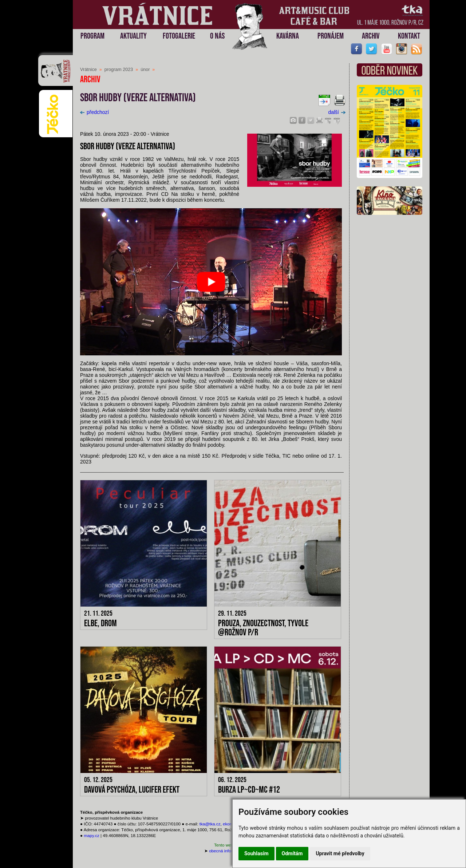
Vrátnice (88, 70)
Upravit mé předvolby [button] (340, 853)
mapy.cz (92, 835)
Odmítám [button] (292, 853)
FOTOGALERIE (179, 36)
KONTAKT (409, 36)
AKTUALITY (133, 36)
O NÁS (217, 36)
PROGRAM (92, 36)
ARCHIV (371, 36)
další (337, 112)
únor (145, 70)
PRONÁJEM (331, 36)
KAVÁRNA (288, 36)
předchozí (94, 112)
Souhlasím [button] (256, 853)
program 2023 (119, 70)
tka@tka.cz (210, 824)
